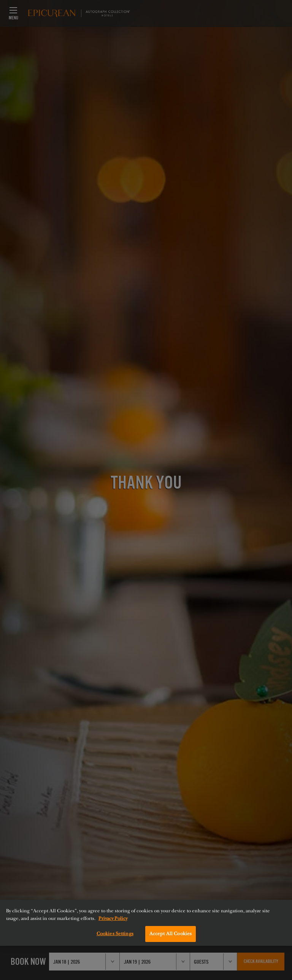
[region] (146, 923)
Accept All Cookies (171, 934)
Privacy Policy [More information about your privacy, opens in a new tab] (113, 918)
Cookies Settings (115, 934)
